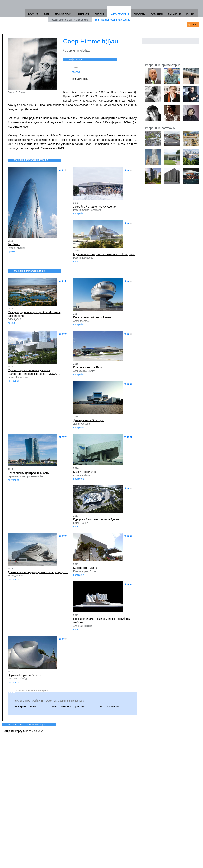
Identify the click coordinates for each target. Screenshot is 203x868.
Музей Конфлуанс (85, 472)
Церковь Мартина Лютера (24, 675)
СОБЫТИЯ (157, 14)
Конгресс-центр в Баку (88, 367)
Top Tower (14, 244)
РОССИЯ (33, 14)
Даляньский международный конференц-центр (38, 572)
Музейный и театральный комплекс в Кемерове (104, 254)
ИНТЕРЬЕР (83, 14)
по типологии (110, 706)
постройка (79, 214)
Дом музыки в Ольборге (89, 420)
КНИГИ (190, 14)
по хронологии (26, 706)
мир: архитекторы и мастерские (113, 20)
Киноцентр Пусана (85, 568)
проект (11, 251)
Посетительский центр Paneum (93, 317)
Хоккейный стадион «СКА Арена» (95, 207)
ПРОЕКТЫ (139, 14)
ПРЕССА (100, 14)
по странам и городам (68, 706)
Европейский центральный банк (28, 473)
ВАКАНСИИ (174, 14)
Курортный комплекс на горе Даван (96, 519)
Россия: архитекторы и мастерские (69, 20)
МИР (47, 14)
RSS (194, 25)
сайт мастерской (80, 79)
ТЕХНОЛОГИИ (63, 14)
